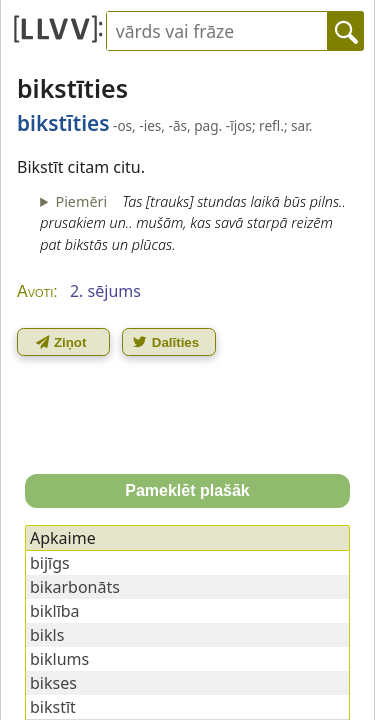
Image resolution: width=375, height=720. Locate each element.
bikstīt (53, 707)
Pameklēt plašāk (187, 490)
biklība (55, 611)
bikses (53, 683)
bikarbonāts (75, 587)
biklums (59, 659)
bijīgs (50, 563)
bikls (47, 635)
